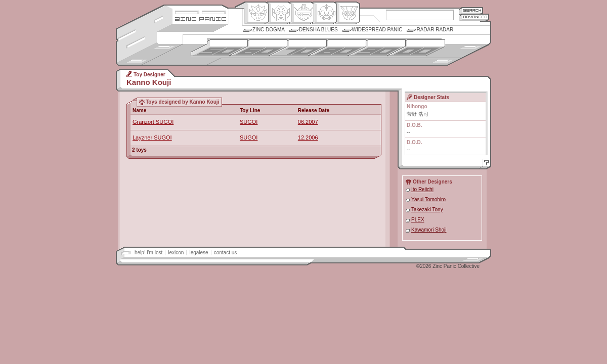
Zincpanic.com (201, 18)
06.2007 (308, 122)
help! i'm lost (148, 253)
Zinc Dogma (269, 30)
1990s (377, 48)
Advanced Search (474, 17)
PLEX (418, 220)
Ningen (324, 13)
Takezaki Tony (427, 210)
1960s (259, 48)
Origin (256, 13)
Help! (485, 164)
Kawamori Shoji (429, 230)
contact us (226, 253)
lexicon (176, 253)
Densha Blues (318, 30)
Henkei (279, 13)
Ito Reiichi (422, 189)
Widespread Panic (377, 30)
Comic (347, 13)
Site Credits (201, 11)
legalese (199, 253)
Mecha (302, 13)
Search (471, 10)
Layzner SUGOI (152, 138)
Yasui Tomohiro (428, 199)
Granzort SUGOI (153, 122)
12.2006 (308, 138)
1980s (338, 48)
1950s (219, 48)
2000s (417, 48)
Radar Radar (435, 30)
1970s (298, 48)
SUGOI (249, 122)
